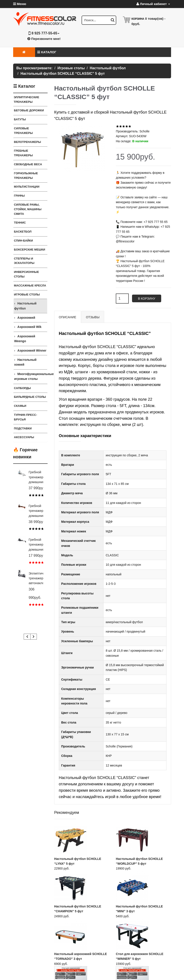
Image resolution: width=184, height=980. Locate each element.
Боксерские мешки (30, 250)
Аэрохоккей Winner (32, 350)
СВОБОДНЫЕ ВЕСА (28, 164)
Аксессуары (24, 437)
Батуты (20, 119)
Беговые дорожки (29, 110)
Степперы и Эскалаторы (24, 261)
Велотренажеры (28, 142)
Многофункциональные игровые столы (31, 376)
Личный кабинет (153, 4)
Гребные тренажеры (23, 153)
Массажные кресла (30, 285)
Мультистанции (27, 187)
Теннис (20, 223)
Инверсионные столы (27, 274)
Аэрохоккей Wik (29, 327)
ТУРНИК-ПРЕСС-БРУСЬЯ (26, 417)
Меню (20, 4)
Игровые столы (27, 294)
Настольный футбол (25, 306)
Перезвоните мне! (44, 39)
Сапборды (22, 388)
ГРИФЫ (19, 196)
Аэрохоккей (26, 318)
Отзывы (93, 317)
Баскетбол (23, 232)
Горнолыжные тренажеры (26, 176)
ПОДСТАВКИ (23, 428)
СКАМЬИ (20, 406)
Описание (68, 317)
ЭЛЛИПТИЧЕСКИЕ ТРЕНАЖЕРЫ (27, 100)
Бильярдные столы (30, 397)
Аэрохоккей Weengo (25, 339)
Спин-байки (24, 241)
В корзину (147, 299)
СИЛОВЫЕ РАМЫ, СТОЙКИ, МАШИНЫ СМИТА (28, 209)
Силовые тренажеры (23, 131)
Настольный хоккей (25, 362)
